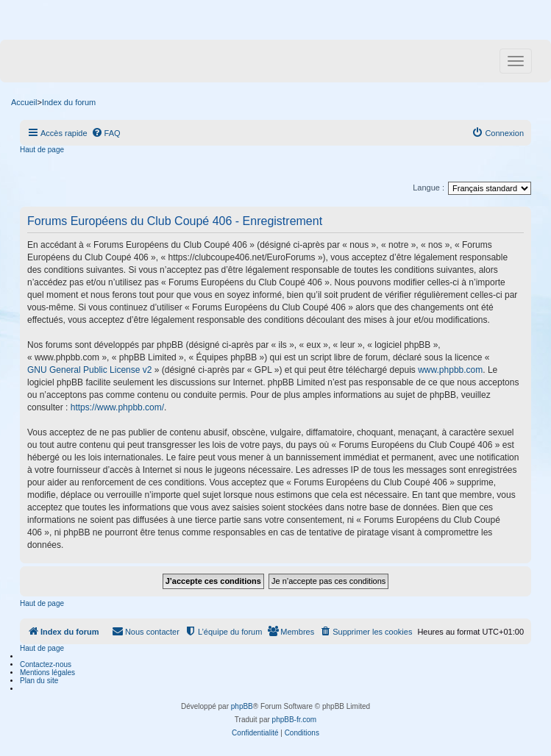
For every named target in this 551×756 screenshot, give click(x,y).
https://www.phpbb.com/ (117, 407)
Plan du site (39, 681)
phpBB (242, 706)
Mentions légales (47, 673)
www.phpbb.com (450, 370)
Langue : (429, 188)
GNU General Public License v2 (89, 370)
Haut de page (42, 150)
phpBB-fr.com (295, 720)
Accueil (24, 102)
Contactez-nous (46, 664)
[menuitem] (106, 133)
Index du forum (69, 102)
